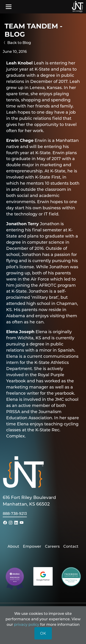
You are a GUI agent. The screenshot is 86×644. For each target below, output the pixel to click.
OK (43, 633)
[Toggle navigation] (9, 7)
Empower (32, 546)
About (13, 546)
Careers (52, 546)
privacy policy (27, 624)
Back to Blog (17, 42)
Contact (71, 546)
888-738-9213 (15, 513)
